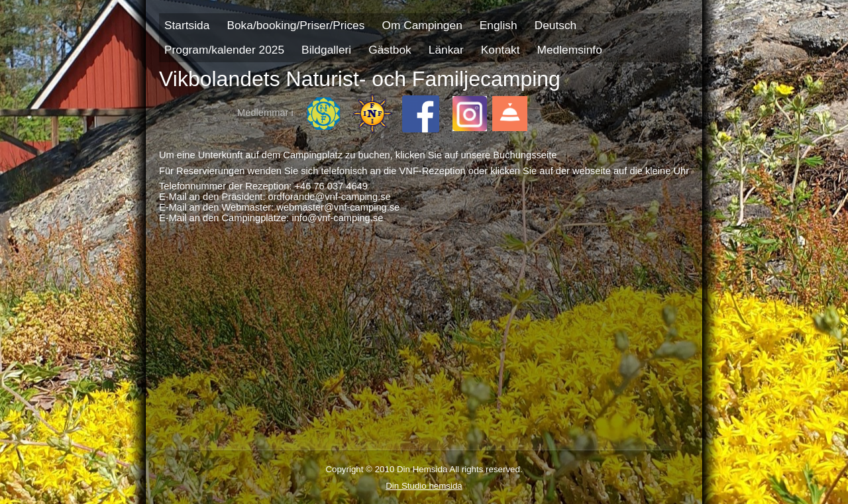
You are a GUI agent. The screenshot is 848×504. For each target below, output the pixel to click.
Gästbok (390, 50)
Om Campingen (422, 25)
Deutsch (556, 25)
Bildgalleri (326, 50)
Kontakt (501, 50)
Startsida (187, 25)
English (499, 25)
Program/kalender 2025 (224, 50)
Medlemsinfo (570, 50)
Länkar (446, 50)
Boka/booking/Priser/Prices (295, 25)
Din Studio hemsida (424, 486)
